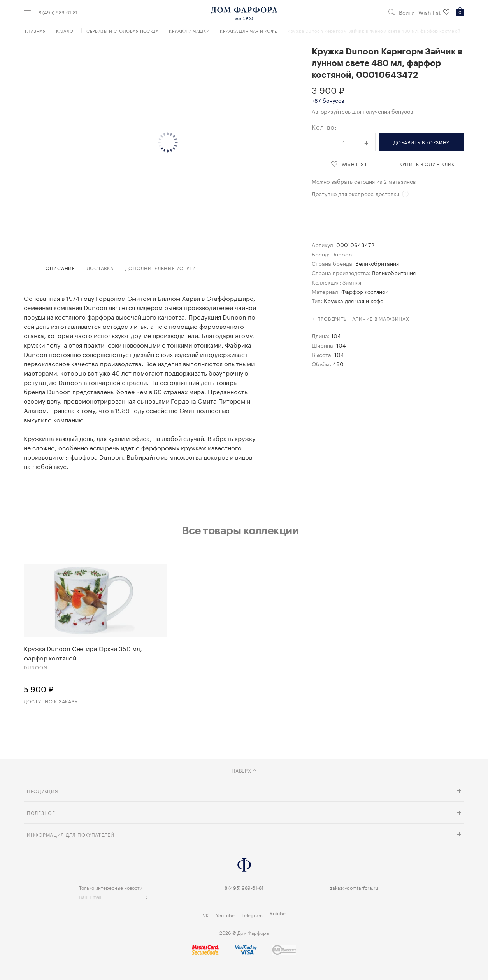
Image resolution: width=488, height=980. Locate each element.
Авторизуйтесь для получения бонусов (362, 111)
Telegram (252, 915)
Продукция (42, 791)
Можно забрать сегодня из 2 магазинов (364, 181)
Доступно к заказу (51, 701)
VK (206, 915)
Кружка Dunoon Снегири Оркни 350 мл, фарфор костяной (83, 653)
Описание (60, 268)
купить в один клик (427, 164)
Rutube (278, 913)
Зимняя (352, 282)
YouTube (225, 915)
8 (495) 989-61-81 (58, 12)
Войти (407, 12)
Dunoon (342, 254)
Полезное (41, 812)
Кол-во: (324, 126)
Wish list (434, 12)
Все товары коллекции (240, 530)
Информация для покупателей (71, 834)
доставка (100, 268)
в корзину (421, 142)
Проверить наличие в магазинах (363, 318)
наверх (244, 770)
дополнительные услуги (161, 268)
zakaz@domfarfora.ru (354, 887)
